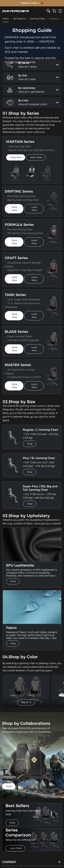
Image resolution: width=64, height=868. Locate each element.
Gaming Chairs (37, 19)
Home (6, 19)
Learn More (37, 160)
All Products (19, 19)
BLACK (26, 705)
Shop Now (16, 160)
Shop (30, 447)
